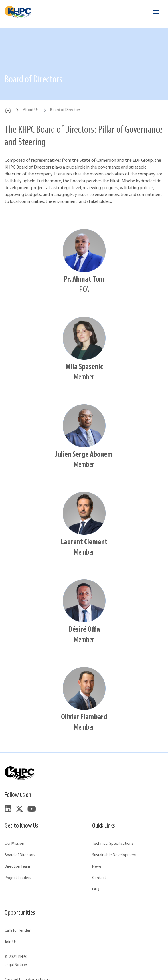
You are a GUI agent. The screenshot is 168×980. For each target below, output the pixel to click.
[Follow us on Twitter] (19, 809)
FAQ (96, 889)
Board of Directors (20, 855)
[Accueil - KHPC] (18, 12)
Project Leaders (18, 878)
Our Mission (14, 844)
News (97, 867)
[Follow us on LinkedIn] (8, 809)
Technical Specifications (113, 844)
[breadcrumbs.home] (8, 110)
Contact (99, 878)
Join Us (11, 942)
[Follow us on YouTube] (32, 809)
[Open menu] (156, 12)
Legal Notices (16, 965)
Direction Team (17, 867)
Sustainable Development (114, 855)
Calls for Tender (17, 931)
